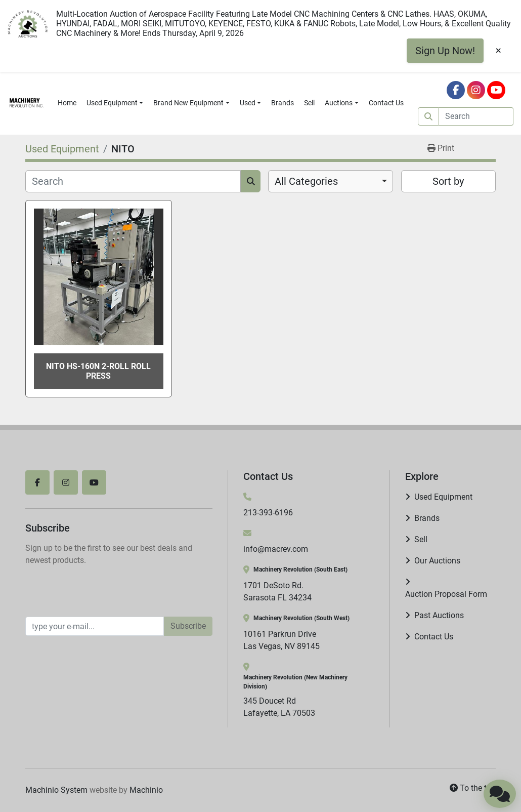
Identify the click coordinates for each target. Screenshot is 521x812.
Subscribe (188, 626)
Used (248, 103)
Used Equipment (112, 103)
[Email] (95, 626)
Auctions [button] (339, 103)
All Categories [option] (306, 181)
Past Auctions (439, 615)
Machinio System (56, 790)
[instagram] (476, 90)
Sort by (448, 181)
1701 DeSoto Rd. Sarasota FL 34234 (277, 592)
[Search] (476, 116)
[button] (115, 103)
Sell (309, 103)
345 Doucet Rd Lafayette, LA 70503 (279, 707)
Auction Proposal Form (446, 594)
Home (67, 103)
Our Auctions (437, 561)
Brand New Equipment (188, 103)
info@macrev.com (276, 549)
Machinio (146, 790)
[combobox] (331, 181)
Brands (283, 103)
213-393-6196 (268, 513)
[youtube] (496, 90)
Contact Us (386, 103)
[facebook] (456, 90)
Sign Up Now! (445, 51)
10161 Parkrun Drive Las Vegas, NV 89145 (281, 640)
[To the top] (473, 788)
